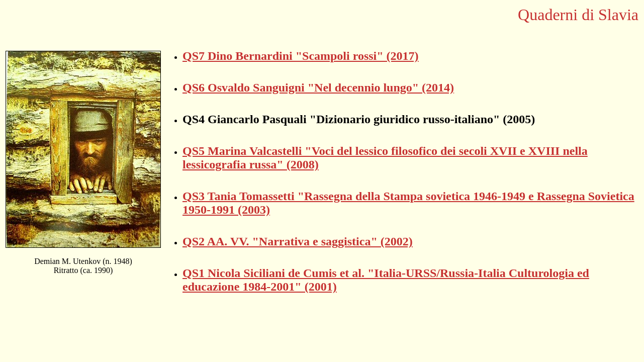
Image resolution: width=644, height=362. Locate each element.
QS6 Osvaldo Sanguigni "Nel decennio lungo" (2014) (318, 87)
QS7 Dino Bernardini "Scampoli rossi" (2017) (301, 56)
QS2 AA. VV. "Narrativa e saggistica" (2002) (298, 241)
